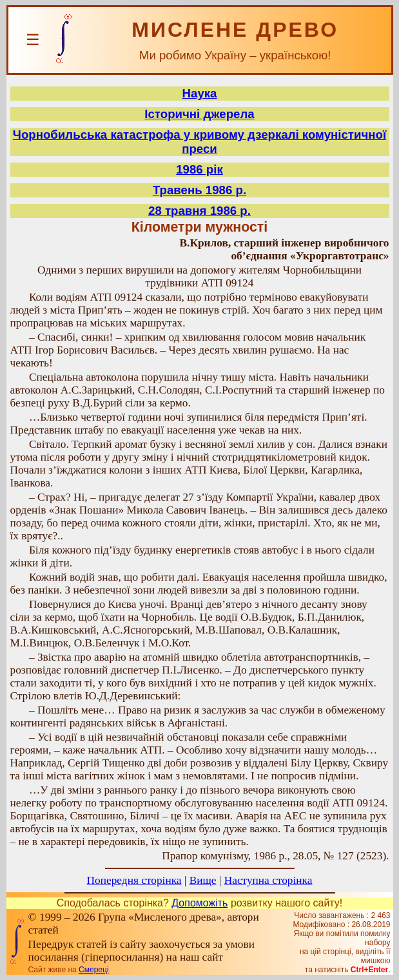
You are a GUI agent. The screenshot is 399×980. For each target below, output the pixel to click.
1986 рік (200, 169)
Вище (203, 880)
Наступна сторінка (268, 880)
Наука (200, 93)
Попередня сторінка (134, 880)
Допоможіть (200, 903)
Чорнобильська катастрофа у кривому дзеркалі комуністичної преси (200, 142)
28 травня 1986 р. (200, 211)
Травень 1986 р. (200, 190)
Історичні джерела (199, 114)
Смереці (93, 970)
